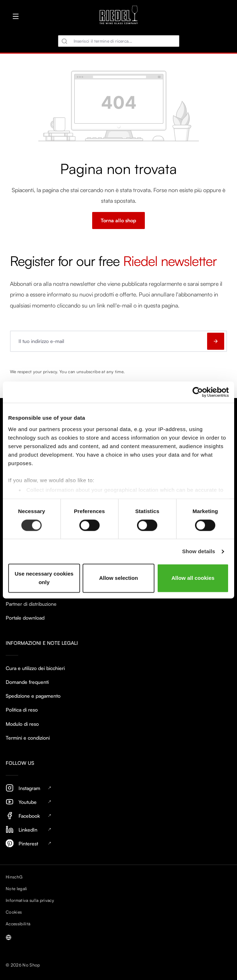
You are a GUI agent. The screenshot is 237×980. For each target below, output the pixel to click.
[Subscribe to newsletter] (216, 341)
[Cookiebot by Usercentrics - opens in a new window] (198, 392)
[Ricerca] (64, 41)
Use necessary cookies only (44, 578)
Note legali (17, 889)
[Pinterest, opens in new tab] (118, 843)
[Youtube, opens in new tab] (118, 802)
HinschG (14, 877)
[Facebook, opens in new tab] (118, 816)
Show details (199, 551)
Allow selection (118, 578)
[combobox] (119, 41)
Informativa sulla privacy (30, 900)
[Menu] (16, 16)
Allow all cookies (193, 578)
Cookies (14, 912)
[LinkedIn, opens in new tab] (118, 830)
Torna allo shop (118, 220)
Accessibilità (18, 924)
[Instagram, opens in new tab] (118, 788)
